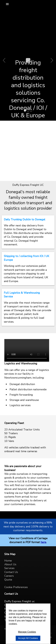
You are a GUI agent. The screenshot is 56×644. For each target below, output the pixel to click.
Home (8, 561)
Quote (8, 580)
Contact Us (11, 572)
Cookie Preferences (16, 587)
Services (9, 568)
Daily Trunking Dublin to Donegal (25, 219)
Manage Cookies (27, 632)
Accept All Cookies (28, 638)
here (43, 542)
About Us (10, 564)
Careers (9, 576)
